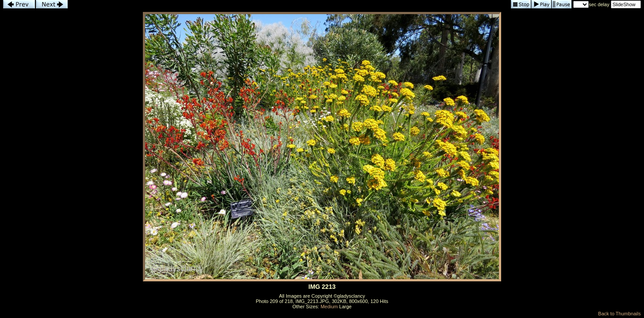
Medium (329, 307)
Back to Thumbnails (619, 314)
